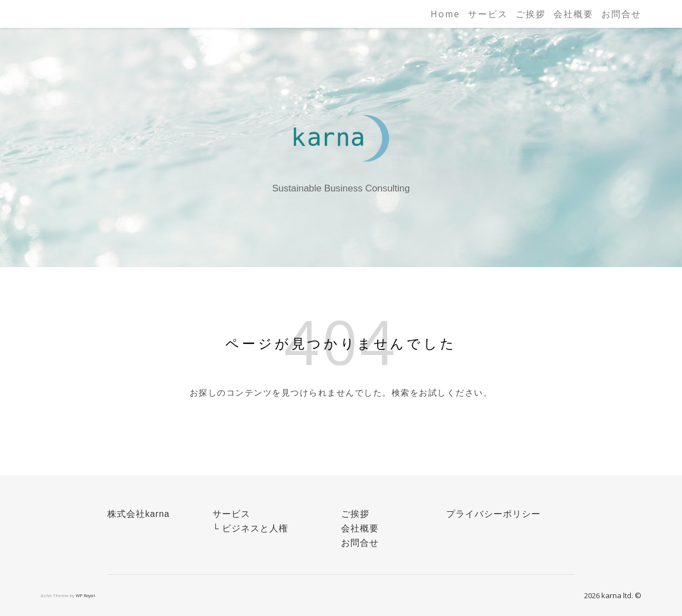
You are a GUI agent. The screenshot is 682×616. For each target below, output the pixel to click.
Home (445, 14)
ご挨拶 (531, 14)
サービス (488, 14)
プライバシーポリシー (493, 514)
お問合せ (621, 14)
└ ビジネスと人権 (250, 528)
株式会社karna (139, 514)
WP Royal (85, 595)
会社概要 (574, 14)
